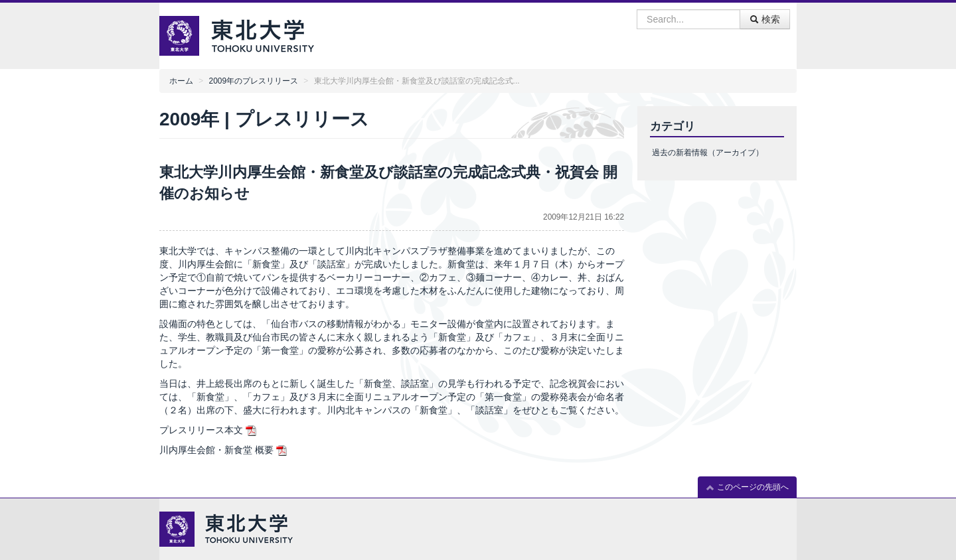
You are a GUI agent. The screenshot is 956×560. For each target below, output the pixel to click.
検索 (765, 19)
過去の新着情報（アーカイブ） (708, 153)
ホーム (181, 81)
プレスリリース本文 (201, 430)
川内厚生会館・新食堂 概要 (216, 450)
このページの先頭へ (747, 487)
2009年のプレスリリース (254, 81)
